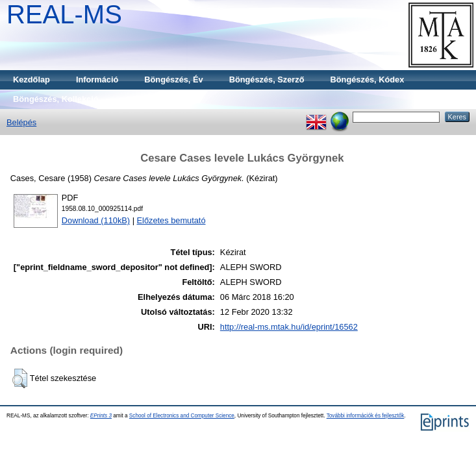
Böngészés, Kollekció (56, 99)
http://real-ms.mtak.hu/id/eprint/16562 (289, 327)
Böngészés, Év (173, 80)
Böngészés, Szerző (267, 80)
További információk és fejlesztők (366, 416)
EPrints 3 (101, 416)
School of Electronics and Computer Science (182, 416)
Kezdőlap (31, 80)
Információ (97, 80)
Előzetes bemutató (171, 220)
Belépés (21, 122)
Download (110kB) (96, 220)
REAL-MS (64, 14)
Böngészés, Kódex (368, 80)
